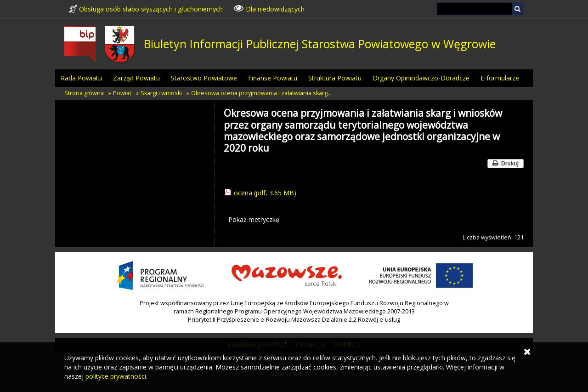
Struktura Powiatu (335, 78)
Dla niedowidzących (269, 8)
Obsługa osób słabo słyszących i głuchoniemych (146, 9)
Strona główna (84, 93)
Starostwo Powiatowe (204, 78)
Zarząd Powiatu (136, 78)
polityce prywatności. (116, 376)
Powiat (122, 93)
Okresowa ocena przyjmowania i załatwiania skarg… (261, 93)
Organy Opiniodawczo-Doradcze (421, 78)
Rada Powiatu (81, 78)
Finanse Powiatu (273, 78)
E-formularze (500, 78)
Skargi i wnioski (161, 93)
